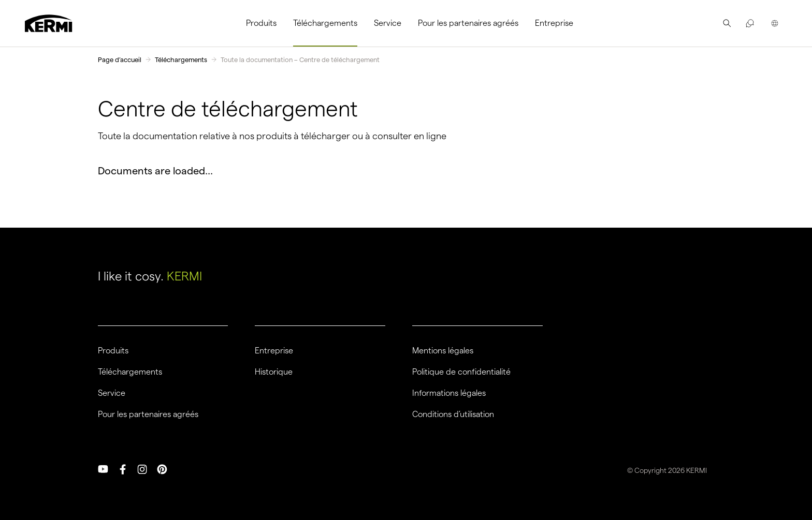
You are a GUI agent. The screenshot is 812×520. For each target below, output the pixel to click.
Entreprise (554, 23)
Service (388, 23)
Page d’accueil (120, 60)
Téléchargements (325, 23)
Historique (274, 372)
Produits (261, 23)
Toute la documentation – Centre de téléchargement (300, 60)
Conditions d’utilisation (453, 414)
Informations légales (449, 393)
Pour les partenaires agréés (468, 23)
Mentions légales (443, 351)
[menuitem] (265, 23)
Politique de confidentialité (461, 372)
